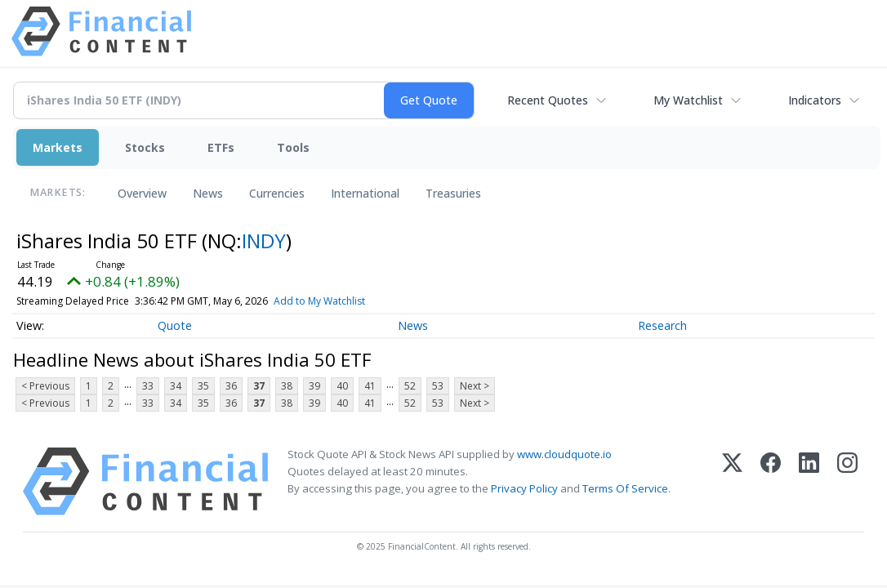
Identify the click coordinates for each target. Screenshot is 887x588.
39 (314, 386)
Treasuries (453, 193)
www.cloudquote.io (564, 454)
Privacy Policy (524, 488)
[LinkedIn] (809, 481)
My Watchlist (688, 100)
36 (231, 386)
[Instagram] (847, 481)
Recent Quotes (548, 100)
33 (148, 386)
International (365, 193)
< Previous (45, 386)
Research (662, 325)
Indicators (815, 100)
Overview (142, 193)
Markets (58, 147)
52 (410, 386)
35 (203, 386)
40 (342, 386)
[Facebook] (771, 481)
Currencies (277, 193)
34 (176, 386)
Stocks (145, 147)
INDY (264, 241)
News (208, 193)
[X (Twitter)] (732, 481)
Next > (475, 386)
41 (370, 386)
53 (438, 386)
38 (287, 386)
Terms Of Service (625, 488)
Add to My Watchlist (355, 301)
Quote (175, 325)
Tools (293, 147)
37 (259, 386)
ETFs (221, 147)
